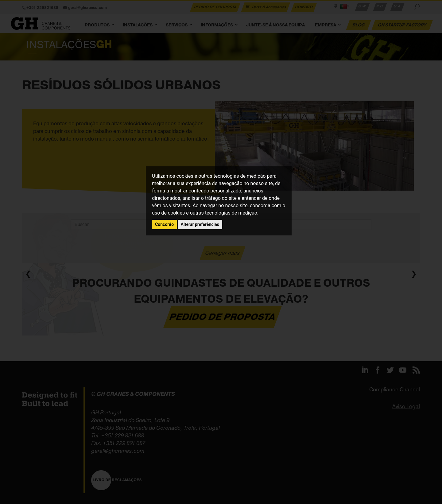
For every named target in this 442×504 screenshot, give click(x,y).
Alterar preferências (200, 224)
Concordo (164, 224)
